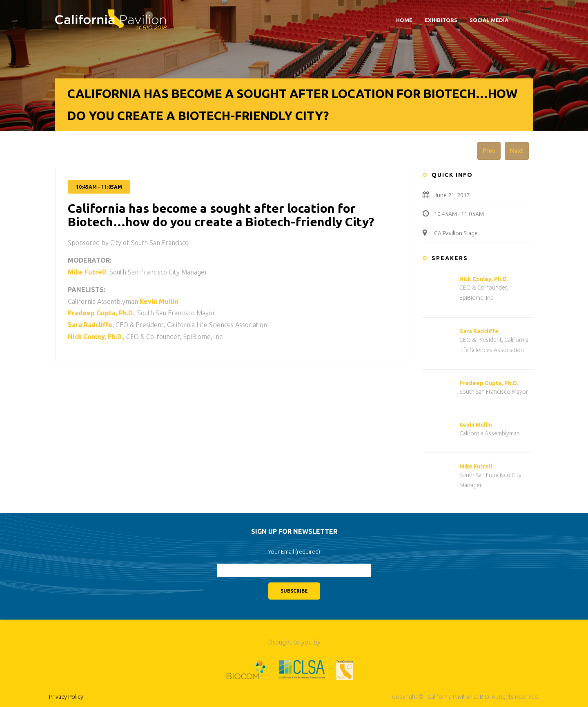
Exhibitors (441, 20)
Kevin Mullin (476, 425)
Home (404, 20)
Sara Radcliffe (479, 331)
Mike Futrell (476, 466)
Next (517, 151)
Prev (489, 151)
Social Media (489, 20)
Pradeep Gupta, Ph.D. (489, 383)
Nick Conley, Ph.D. (484, 279)
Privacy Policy (66, 697)
